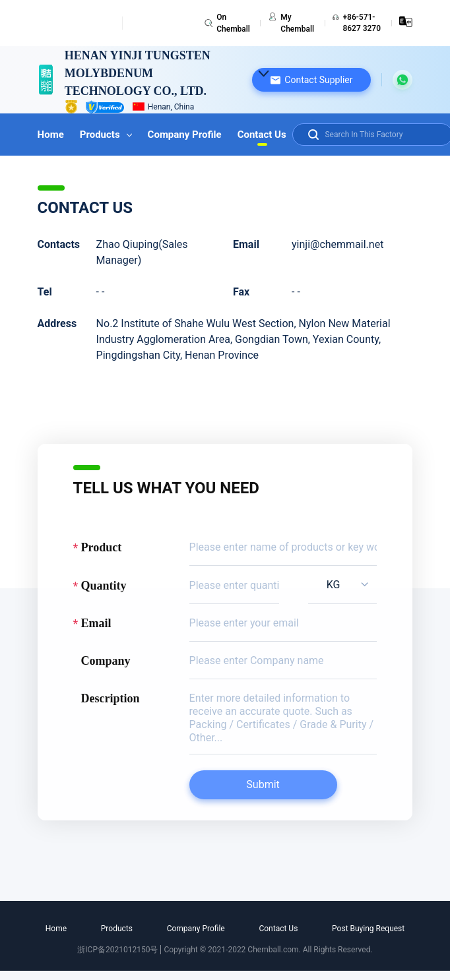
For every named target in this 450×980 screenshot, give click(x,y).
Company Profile (185, 135)
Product (102, 547)
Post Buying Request (368, 929)
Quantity (104, 586)
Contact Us (262, 135)
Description (111, 698)
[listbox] (343, 585)
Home (51, 135)
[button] (311, 80)
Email (96, 623)
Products (106, 135)
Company (106, 661)
